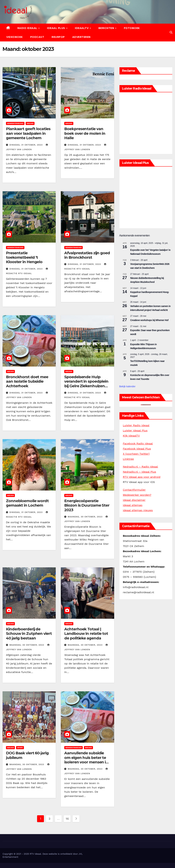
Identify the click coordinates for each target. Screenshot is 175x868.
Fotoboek (132, 28)
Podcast (37, 37)
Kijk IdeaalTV (131, 436)
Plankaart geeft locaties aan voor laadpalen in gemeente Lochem (28, 133)
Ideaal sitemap (133, 505)
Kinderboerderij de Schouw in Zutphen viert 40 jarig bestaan (29, 634)
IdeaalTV (82, 28)
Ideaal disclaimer (134, 500)
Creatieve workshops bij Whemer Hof (149, 320)
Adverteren (81, 37)
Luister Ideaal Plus (135, 430)
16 (67, 819)
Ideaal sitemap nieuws (138, 510)
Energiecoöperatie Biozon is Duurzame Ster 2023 (87, 505)
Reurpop (58, 37)
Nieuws (30, 123)
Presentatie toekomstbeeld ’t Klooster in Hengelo (24, 257)
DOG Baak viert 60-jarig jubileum (27, 755)
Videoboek (15, 37)
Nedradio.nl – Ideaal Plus (140, 472)
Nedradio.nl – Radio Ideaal (140, 467)
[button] (171, 32)
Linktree (128, 459)
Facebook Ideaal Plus (137, 449)
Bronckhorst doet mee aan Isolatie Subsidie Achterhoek (27, 381)
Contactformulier (134, 490)
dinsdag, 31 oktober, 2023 (26, 145)
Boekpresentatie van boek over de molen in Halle (85, 133)
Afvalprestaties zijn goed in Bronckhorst (87, 255)
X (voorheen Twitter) (136, 454)
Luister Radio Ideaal (136, 425)
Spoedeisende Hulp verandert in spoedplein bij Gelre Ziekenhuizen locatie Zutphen (86, 384)
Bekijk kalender (127, 386)
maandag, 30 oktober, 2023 (85, 517)
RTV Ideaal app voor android (142, 477)
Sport (20, 748)
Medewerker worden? (137, 495)
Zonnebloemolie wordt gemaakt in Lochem (27, 503)
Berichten (107, 28)
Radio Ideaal (28, 28)
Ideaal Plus (56, 28)
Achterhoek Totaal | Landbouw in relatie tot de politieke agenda (86, 634)
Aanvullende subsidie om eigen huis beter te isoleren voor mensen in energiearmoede (86, 760)
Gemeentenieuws (15, 123)
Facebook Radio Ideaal (138, 444)
